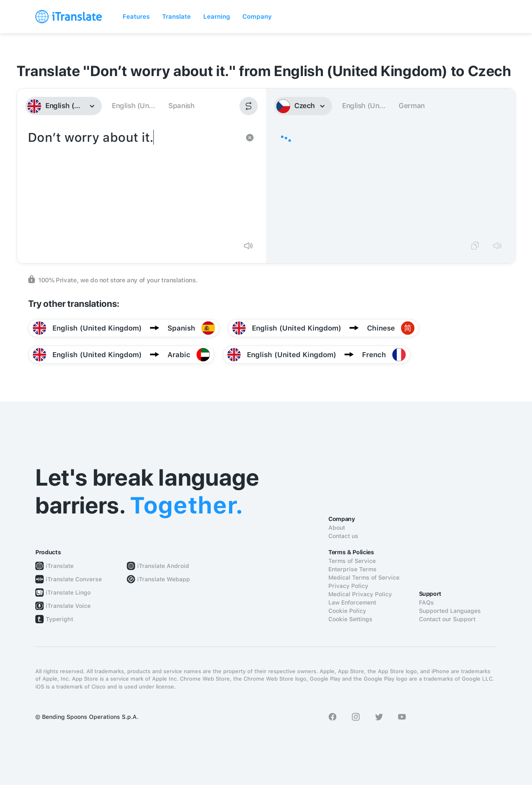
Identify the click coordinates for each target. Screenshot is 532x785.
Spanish (181, 106)
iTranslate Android (163, 566)
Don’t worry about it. (133, 181)
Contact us (343, 536)
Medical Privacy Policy (360, 594)
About (337, 528)
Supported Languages (450, 611)
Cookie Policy (347, 611)
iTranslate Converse (74, 579)
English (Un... (133, 106)
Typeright (59, 619)
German (412, 106)
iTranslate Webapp (164, 579)
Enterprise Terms (352, 569)
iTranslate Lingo (68, 592)
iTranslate (60, 566)
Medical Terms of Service (364, 578)
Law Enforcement (352, 602)
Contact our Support (447, 619)
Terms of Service (352, 561)
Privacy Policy (348, 586)
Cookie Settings (350, 619)
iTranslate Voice (68, 606)
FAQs (426, 602)
